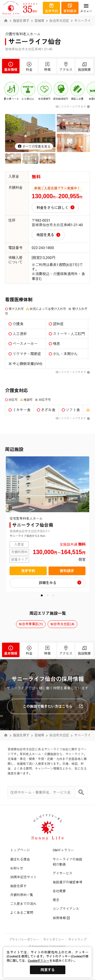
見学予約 (28, 571)
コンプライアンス (66, 909)
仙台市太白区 (59, 21)
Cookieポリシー (39, 961)
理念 (56, 900)
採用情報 (61, 918)
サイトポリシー (54, 940)
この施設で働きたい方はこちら (53, 706)
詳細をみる (48, 583)
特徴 (48, 67)
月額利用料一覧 (22, 895)
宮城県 (39, 21)
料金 (29, 67)
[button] (42, 595)
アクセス (66, 67)
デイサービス (63, 873)
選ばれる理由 (20, 859)
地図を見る (45, 235)
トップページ (20, 850)
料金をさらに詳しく (52, 208)
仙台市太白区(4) (62, 624)
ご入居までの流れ (23, 904)
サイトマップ (77, 940)
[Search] (81, 792)
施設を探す (21, 21)
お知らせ (17, 868)
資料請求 (67, 571)
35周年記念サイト (23, 877)
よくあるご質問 (22, 913)
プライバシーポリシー (24, 940)
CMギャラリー (63, 850)
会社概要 (59, 891)
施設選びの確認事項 (68, 882)
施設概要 (84, 67)
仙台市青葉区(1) (31, 624)
